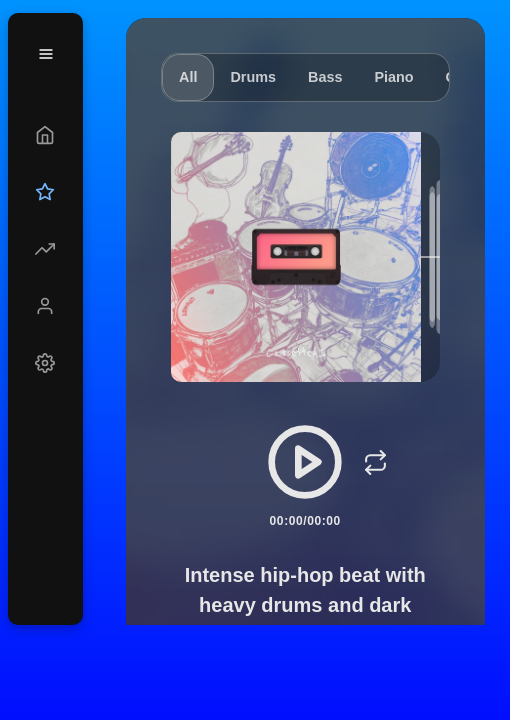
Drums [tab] (253, 77)
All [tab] (188, 77)
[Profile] (45, 306)
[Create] (45, 135)
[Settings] (45, 363)
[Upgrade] (45, 192)
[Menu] (46, 54)
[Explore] (45, 249)
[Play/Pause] (305, 462)
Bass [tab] (325, 77)
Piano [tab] (393, 77)
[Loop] (375, 462)
